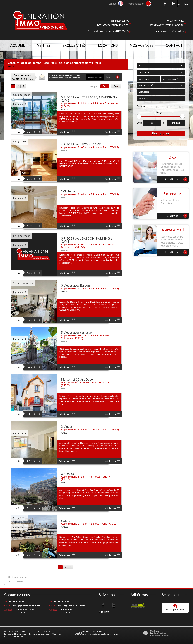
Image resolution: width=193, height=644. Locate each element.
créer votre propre (22, 77)
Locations (108, 45)
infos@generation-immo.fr (112, 25)
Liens (43, 634)
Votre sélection (136, 4)
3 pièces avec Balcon (75, 285)
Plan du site (9, 634)
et (164, 123)
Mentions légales (21, 634)
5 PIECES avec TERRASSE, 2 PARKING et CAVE (90, 99)
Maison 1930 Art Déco (77, 379)
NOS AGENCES (142, 45)
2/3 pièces (68, 191)
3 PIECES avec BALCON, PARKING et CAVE (87, 240)
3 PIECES (68, 473)
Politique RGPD (18, 636)
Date (116, 86)
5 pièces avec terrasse (76, 332)
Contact (174, 45)
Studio (66, 520)
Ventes (44, 45)
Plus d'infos (176, 179)
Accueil (18, 45)
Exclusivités (74, 45)
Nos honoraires (34, 634)
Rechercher (161, 133)
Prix (105, 86)
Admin (49, 634)
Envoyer (113, 77)
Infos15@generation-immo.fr (166, 25)
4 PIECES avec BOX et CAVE (81, 144)
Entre (140, 123)
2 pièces (67, 426)
